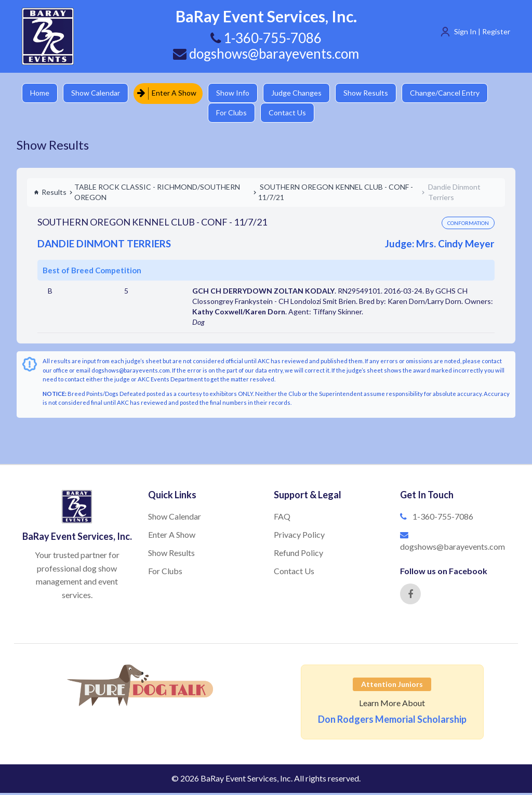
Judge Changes (300, 93)
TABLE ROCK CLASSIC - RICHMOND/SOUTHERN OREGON (157, 194)
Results (50, 194)
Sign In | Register (482, 31)
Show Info (235, 93)
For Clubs (234, 114)
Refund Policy (298, 555)
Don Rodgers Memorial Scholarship (392, 721)
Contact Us (291, 114)
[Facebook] (410, 596)
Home (40, 93)
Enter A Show (169, 93)
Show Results (370, 93)
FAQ (282, 518)
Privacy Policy (299, 536)
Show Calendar (97, 93)
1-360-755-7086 (443, 518)
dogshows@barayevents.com (266, 54)
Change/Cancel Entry (450, 93)
